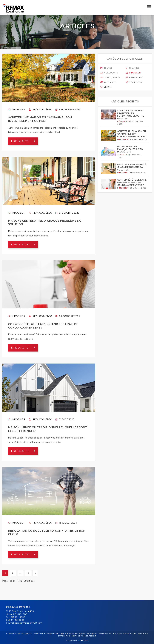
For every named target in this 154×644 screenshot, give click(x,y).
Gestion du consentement (84, 636)
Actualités (108, 82)
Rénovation (134, 78)
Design (106, 87)
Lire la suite (20, 141)
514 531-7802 (18, 620)
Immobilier (17, 110)
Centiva (83, 640)
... (20, 573)
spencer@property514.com (28, 623)
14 (28, 573)
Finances (133, 68)
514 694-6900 (18, 617)
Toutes (106, 68)
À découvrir (109, 73)
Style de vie (134, 82)
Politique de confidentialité (123, 634)
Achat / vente (110, 78)
